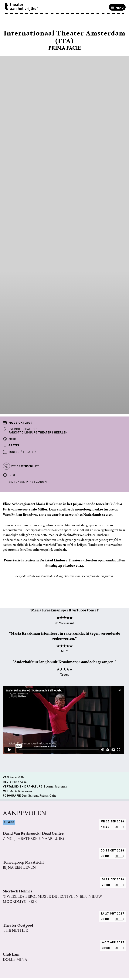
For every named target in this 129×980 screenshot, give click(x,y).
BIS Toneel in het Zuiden (28, 482)
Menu (117, 8)
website (31, 576)
